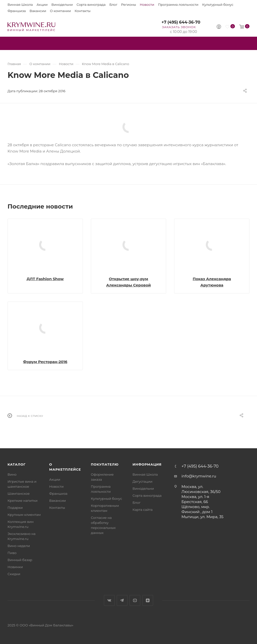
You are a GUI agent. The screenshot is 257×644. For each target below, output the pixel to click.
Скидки (14, 574)
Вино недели (19, 546)
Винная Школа (20, 5)
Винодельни (62, 5)
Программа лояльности (178, 5)
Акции (42, 5)
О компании (60, 11)
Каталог (17, 464)
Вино (12, 474)
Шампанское (19, 493)
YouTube (135, 600)
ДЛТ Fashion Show (45, 279)
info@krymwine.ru (199, 476)
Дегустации (142, 481)
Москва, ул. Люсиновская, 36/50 (201, 489)
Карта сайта (143, 510)
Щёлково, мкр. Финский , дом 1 (197, 509)
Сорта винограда (91, 5)
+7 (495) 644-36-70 (181, 22)
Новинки (15, 567)
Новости (147, 5)
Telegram (122, 600)
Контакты (82, 11)
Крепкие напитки (22, 501)
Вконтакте (109, 600)
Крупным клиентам (24, 515)
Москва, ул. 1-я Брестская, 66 (195, 499)
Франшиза (17, 11)
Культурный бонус (218, 5)
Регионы (129, 5)
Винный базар (20, 560)
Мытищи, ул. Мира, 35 (202, 517)
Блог (113, 5)
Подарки (15, 508)
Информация (147, 464)
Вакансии (38, 11)
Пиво (12, 553)
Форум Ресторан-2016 (45, 362)
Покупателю (105, 464)
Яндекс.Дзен (148, 600)
